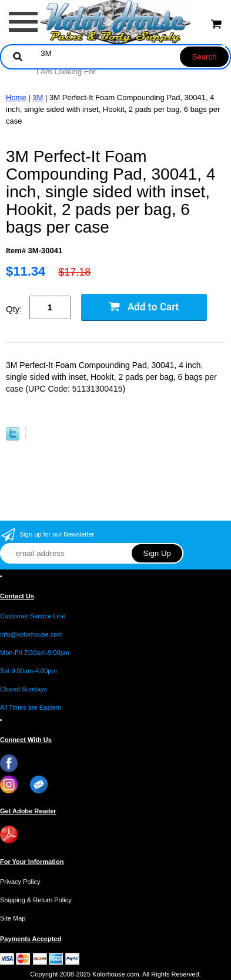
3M (38, 97)
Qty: (14, 309)
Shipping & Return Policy (36, 900)
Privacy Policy (20, 882)
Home (16, 97)
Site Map (13, 918)
